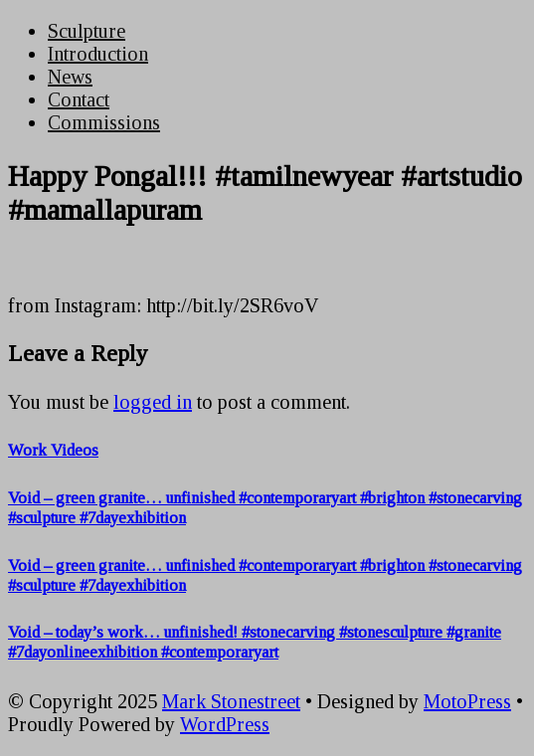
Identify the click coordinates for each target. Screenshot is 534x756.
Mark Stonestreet (231, 701)
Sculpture (87, 31)
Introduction (98, 54)
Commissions (104, 122)
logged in (153, 402)
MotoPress (467, 701)
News (70, 77)
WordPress (225, 724)
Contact (79, 99)
